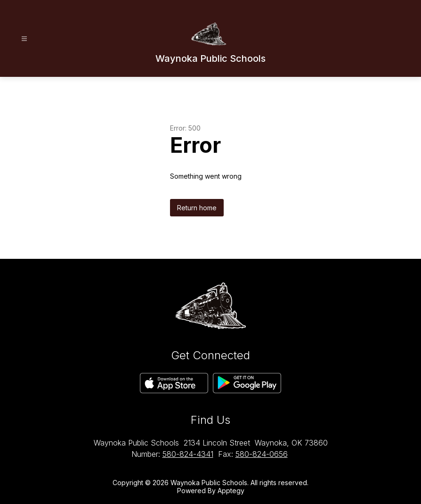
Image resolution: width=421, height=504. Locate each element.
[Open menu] (24, 39)
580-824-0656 (262, 454)
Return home (197, 208)
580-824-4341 (188, 454)
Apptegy (231, 491)
